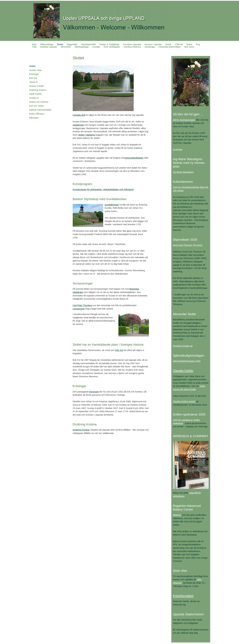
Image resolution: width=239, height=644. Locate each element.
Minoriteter (66, 47)
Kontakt (96, 47)
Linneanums (79, 309)
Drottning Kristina (37, 90)
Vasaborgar (78, 125)
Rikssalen (34, 118)
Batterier (177, 515)
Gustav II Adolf (36, 86)
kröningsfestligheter (134, 158)
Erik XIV (33, 78)
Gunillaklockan (112, 205)
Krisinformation (183, 596)
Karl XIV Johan (36, 106)
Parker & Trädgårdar (109, 44)
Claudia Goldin (183, 371)
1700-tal (179, 44)
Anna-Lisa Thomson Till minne (188, 245)
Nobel (189, 44)
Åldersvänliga (47, 44)
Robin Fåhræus (37, 114)
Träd (34, 47)
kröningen (94, 392)
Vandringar (150, 47)
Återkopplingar (82, 47)
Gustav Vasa (35, 70)
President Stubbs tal (183, 346)
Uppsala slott (79, 115)
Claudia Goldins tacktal (184, 401)
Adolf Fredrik (35, 94)
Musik (168, 44)
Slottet (60, 44)
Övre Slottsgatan (112, 47)
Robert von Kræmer (39, 102)
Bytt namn (189, 47)
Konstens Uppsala (132, 44)
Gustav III (34, 98)
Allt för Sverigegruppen (184, 120)
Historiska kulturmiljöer (170, 47)
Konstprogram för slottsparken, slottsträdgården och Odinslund (103, 189)
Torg (198, 44)
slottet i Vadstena (87, 135)
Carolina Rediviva (132, 47)
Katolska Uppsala (48, 47)
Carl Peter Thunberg (83, 305)
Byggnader (72, 44)
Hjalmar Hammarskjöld (40, 110)
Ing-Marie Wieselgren (183, 172)
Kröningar (34, 74)
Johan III (33, 82)
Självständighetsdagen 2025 (187, 361)
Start (34, 44)
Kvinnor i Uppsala (153, 44)
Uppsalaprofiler (88, 44)
